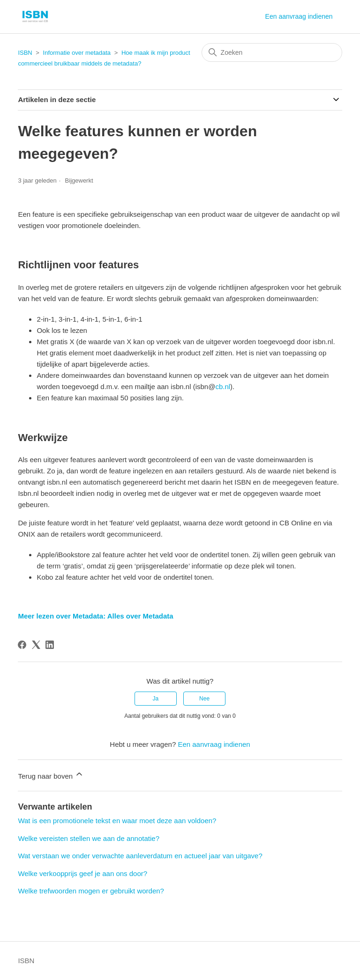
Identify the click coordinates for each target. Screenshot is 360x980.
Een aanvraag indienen (299, 16)
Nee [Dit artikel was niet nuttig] (204, 699)
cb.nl (223, 387)
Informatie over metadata (77, 53)
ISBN (25, 53)
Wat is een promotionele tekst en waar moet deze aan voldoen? (117, 821)
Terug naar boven (51, 775)
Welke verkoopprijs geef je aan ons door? (82, 873)
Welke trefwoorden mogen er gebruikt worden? (91, 891)
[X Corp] (36, 645)
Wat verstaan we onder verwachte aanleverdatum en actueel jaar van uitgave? (140, 856)
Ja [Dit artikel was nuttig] (156, 699)
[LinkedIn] (50, 645)
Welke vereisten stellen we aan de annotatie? (89, 838)
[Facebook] (22, 645)
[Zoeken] (272, 52)
